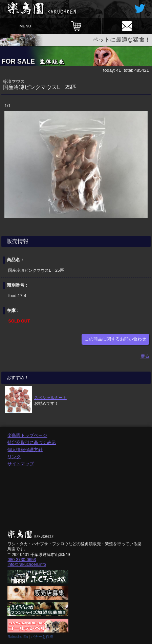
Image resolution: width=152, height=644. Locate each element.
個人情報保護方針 (25, 450)
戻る (145, 356)
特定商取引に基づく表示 (32, 442)
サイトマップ (21, 464)
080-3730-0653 (22, 560)
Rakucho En (18, 637)
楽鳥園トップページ (27, 435)
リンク (14, 457)
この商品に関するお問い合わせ (115, 339)
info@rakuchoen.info (27, 564)
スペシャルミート (50, 397)
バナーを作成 (42, 637)
